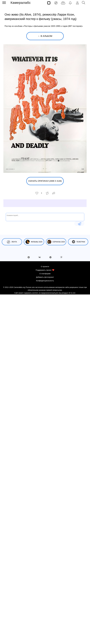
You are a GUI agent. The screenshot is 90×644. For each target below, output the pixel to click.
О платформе (45, 274)
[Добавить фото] (63, 3)
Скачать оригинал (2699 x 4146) (45, 181)
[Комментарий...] (45, 217)
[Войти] (77, 3)
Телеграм (78, 242)
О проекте (45, 266)
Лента (12, 242)
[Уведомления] (70, 3)
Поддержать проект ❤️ (45, 270)
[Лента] (56, 3)
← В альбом (45, 36)
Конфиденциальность (45, 281)
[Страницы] (49, 3)
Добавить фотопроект (45, 277)
